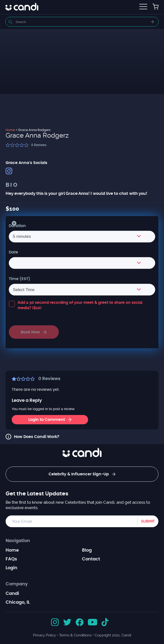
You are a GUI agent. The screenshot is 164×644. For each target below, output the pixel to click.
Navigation (18, 541)
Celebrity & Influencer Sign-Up (82, 474)
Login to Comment (50, 420)
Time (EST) (20, 279)
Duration (17, 226)
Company (17, 584)
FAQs (11, 559)
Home (12, 550)
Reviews (39, 145)
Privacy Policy (44, 635)
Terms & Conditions (75, 635)
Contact (91, 559)
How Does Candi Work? (37, 437)
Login (11, 568)
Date (13, 252)
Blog (87, 550)
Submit (148, 521)
